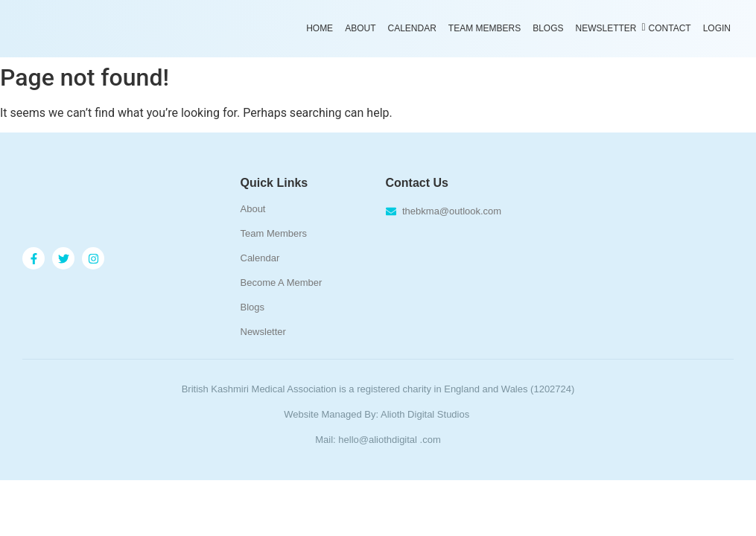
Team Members (485, 28)
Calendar (412, 28)
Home (320, 28)
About (360, 28)
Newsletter (608, 28)
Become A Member (282, 283)
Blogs (548, 28)
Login (717, 28)
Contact (670, 28)
